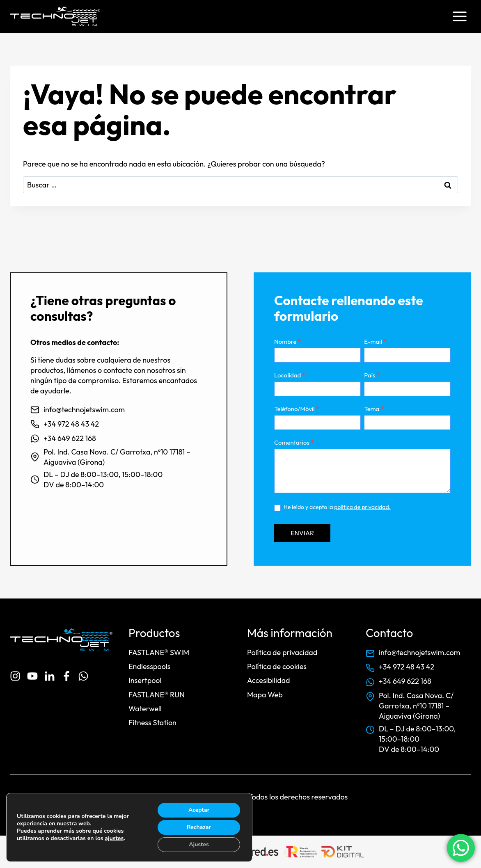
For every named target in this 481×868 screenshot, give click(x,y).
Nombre (287, 341)
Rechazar (199, 827)
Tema (374, 409)
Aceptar (199, 810)
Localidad (290, 375)
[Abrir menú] (459, 16)
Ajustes (199, 844)
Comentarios (294, 442)
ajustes (114, 838)
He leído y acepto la (332, 507)
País (372, 375)
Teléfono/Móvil (297, 409)
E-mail (375, 341)
